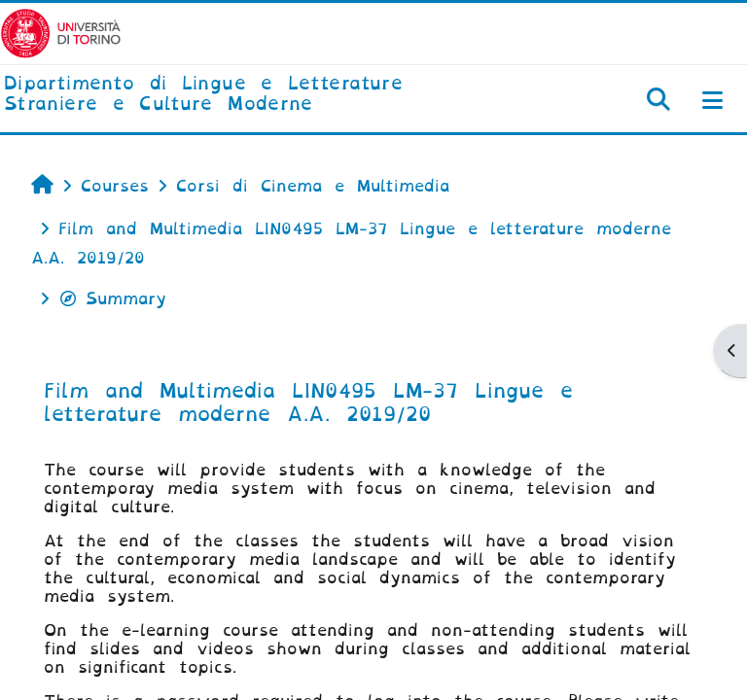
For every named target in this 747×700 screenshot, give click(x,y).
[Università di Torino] (61, 33)
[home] (249, 95)
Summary (112, 299)
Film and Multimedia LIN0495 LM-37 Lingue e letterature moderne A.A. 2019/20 (308, 402)
